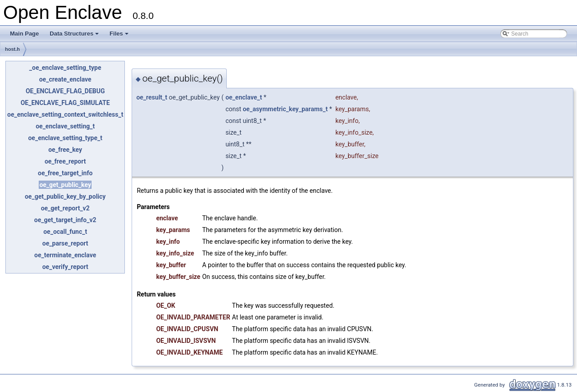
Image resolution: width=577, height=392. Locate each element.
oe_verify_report (65, 267)
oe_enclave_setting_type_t (65, 138)
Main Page (24, 34)
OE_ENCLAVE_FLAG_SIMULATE (65, 103)
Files (120, 36)
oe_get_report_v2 (65, 208)
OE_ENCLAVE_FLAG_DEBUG (65, 91)
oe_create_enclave (65, 79)
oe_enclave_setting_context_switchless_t (65, 114)
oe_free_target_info (65, 173)
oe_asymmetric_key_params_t (285, 109)
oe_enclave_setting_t (65, 126)
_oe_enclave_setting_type (65, 68)
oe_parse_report (65, 243)
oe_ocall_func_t (65, 232)
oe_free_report (65, 161)
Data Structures (75, 36)
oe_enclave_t (244, 97)
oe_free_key (65, 150)
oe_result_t (152, 97)
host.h (12, 49)
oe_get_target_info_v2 (65, 220)
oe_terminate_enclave (65, 255)
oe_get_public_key (65, 185)
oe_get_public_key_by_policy (65, 196)
